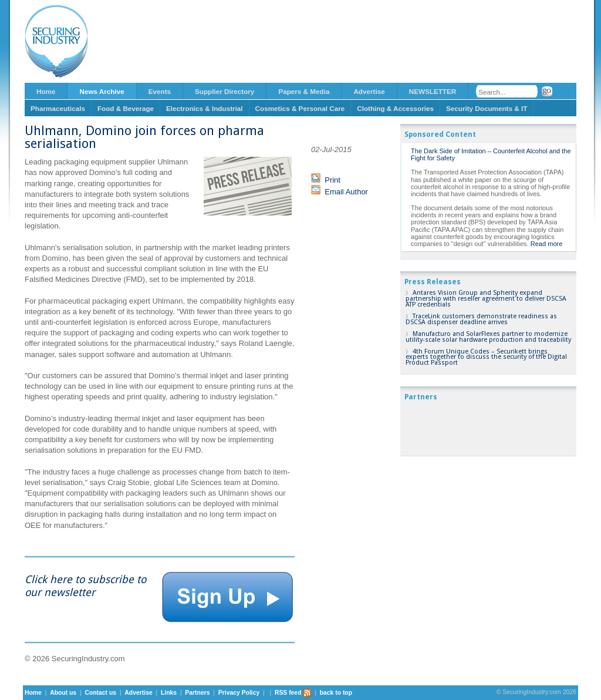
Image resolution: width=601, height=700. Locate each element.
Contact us (100, 693)
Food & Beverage (126, 108)
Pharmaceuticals (58, 108)
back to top (336, 693)
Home (46, 91)
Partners (197, 693)
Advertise (369, 91)
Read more (547, 244)
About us (63, 693)
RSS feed (293, 693)
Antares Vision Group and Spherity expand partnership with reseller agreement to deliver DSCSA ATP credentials (486, 299)
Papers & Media (304, 91)
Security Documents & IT (487, 108)
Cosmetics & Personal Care (300, 108)
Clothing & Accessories (395, 108)
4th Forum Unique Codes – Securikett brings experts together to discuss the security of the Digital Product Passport (486, 357)
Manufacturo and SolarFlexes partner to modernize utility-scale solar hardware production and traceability (488, 337)
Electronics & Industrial (205, 108)
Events (160, 91)
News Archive (102, 91)
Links (169, 693)
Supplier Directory (224, 91)
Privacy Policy (239, 693)
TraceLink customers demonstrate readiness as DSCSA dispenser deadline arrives (481, 319)
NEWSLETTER (433, 91)
